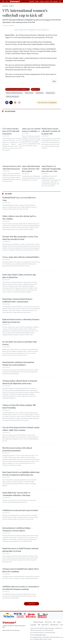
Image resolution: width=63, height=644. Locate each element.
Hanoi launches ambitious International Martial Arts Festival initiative (18, 364)
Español (47, 1)
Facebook (7, 103)
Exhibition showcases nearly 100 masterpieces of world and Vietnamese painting (21, 588)
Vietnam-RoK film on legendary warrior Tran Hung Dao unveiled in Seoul (20, 238)
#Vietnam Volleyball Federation (14, 93)
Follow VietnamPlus (43, 103)
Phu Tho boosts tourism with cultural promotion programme (17, 449)
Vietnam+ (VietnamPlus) (15, 1)
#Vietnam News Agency (12, 96)
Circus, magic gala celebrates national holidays (21, 257)
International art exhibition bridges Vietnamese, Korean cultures (17, 529)
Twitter (11, 103)
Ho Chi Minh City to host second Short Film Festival (20, 343)
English (37, 1)
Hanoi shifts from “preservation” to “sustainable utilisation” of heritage (16, 494)
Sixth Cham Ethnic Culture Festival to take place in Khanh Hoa (19, 276)
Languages (33, 625)
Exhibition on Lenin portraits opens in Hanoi (20, 510)
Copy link (19, 103)
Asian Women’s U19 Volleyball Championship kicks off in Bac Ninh (51, 169)
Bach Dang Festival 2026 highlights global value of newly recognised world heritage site (21, 473)
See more (8, 194)
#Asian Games (29, 93)
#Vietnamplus (40, 93)
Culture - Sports (8, 6)
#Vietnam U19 (35, 89)
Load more (31, 604)
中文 (51, 1)
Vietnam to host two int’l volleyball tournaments (12, 167)
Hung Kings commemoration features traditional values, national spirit (17, 300)
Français (42, 1)
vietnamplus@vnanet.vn (40, 635)
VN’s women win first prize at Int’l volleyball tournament (11, 131)
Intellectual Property (38, 622)
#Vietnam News (50, 93)
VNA (39, 625)
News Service (45, 625)
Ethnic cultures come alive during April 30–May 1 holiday (20, 217)
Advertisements (54, 625)
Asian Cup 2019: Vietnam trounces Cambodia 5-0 (31, 130)
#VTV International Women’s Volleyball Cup (18, 89)
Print (15, 103)
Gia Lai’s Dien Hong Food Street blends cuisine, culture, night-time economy (21, 429)
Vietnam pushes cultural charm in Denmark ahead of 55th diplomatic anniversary (20, 382)
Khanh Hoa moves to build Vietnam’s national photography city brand (20, 550)
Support (59, 622)
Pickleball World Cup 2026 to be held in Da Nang (19, 199)
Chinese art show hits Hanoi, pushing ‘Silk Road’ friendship (19, 406)
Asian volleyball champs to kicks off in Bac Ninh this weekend (31, 169)
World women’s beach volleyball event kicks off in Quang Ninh (51, 131)
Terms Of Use (48, 622)
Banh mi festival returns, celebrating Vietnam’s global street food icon (21, 321)
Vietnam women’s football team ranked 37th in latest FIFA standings (20, 570)
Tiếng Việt (32, 1)
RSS (54, 622)
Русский (55, 1)
